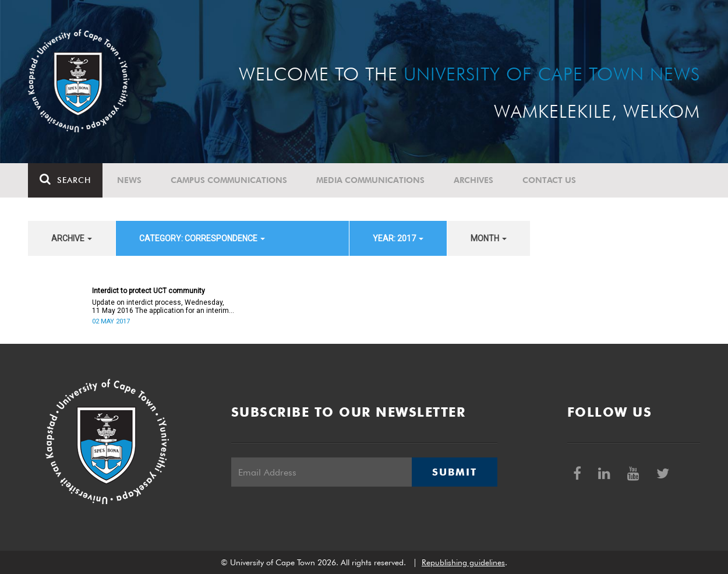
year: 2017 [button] (398, 238)
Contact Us (549, 180)
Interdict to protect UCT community (149, 291)
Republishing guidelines (463, 562)
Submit (454, 472)
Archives (473, 180)
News (129, 180)
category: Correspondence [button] (202, 238)
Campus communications (229, 180)
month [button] (489, 238)
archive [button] (72, 238)
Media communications (370, 180)
